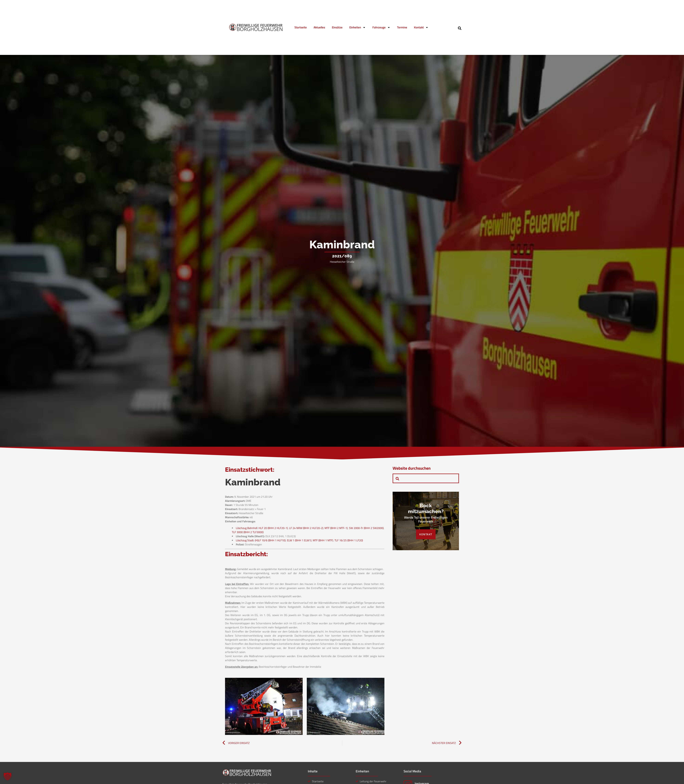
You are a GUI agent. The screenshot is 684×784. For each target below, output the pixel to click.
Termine (402, 27)
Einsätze (337, 27)
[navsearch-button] (460, 28)
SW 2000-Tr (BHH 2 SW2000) (366, 528)
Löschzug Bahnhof (246, 528)
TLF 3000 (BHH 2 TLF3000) (248, 532)
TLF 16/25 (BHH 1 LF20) (349, 540)
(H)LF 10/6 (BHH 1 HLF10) (270, 540)
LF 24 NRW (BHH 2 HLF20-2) (306, 528)
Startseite (301, 27)
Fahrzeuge (381, 27)
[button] (8, 776)
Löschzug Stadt (245, 540)
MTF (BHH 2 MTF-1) (336, 528)
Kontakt (421, 27)
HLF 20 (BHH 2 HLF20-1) (273, 528)
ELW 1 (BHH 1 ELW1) (299, 540)
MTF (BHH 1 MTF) (323, 540)
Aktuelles (319, 27)
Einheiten (357, 27)
